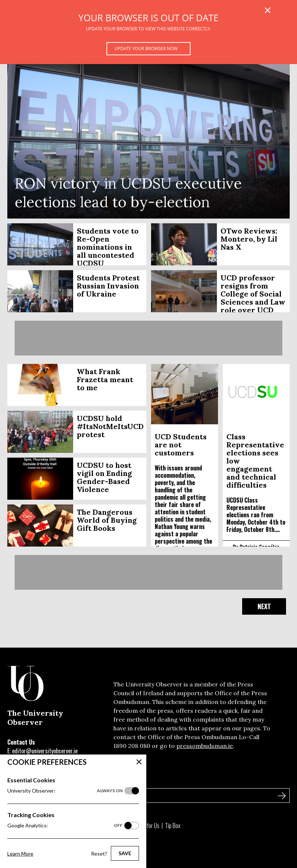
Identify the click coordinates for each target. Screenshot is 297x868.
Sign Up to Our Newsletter (44, 780)
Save (125, 853)
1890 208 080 (132, 746)
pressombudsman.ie (205, 746)
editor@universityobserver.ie (45, 751)
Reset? (99, 854)
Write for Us (147, 826)
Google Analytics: (65, 826)
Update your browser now (146, 49)
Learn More (20, 854)
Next (264, 606)
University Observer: (65, 791)
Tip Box (173, 826)
